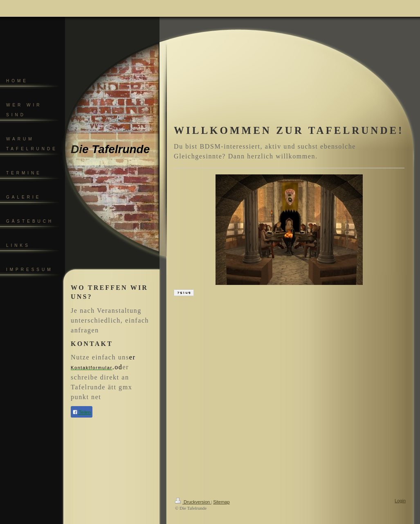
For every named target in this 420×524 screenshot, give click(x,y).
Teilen (82, 412)
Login (400, 501)
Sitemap (221, 502)
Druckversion (193, 502)
